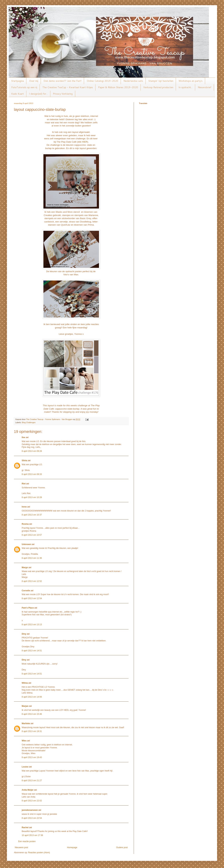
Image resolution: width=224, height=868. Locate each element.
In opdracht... (186, 87)
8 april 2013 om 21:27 (32, 781)
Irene (24, 507)
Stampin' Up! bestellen (161, 81)
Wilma (25, 683)
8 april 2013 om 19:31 (32, 731)
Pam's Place (28, 608)
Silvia (24, 461)
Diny (24, 634)
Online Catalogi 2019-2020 (102, 81)
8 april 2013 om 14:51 (32, 651)
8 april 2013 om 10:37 (32, 515)
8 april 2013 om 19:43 (32, 757)
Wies (24, 741)
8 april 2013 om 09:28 (32, 451)
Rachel (25, 827)
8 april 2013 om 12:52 (32, 581)
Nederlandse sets (133, 81)
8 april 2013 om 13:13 (32, 625)
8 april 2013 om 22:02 (32, 801)
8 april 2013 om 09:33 (32, 474)
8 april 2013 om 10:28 (32, 497)
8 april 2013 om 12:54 (32, 598)
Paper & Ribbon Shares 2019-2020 (118, 87)
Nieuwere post (21, 847)
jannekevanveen (30, 810)
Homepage (72, 847)
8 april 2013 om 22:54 (32, 818)
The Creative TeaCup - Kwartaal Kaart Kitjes (68, 87)
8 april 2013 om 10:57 (32, 535)
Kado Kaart (18, 94)
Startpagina (17, 81)
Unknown (26, 544)
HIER (85, 142)
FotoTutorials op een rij (24, 87)
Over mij (34, 81)
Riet (24, 484)
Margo (25, 567)
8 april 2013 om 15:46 (32, 714)
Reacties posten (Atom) (39, 853)
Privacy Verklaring (63, 94)
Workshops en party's (190, 81)
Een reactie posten (27, 841)
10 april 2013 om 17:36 (32, 835)
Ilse (23, 437)
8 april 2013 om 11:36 (32, 558)
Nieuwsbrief (205, 87)
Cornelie (26, 591)
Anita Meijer (28, 790)
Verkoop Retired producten (158, 87)
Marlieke (26, 723)
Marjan (25, 706)
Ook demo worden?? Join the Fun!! (62, 81)
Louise (25, 767)
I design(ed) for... (38, 94)
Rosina (25, 524)
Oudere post (122, 847)
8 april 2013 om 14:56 (32, 697)
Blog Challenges (29, 422)
